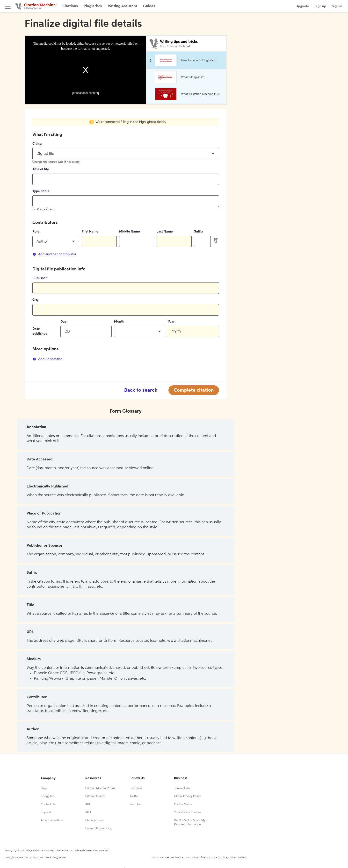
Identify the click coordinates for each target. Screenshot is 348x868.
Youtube (135, 804)
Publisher (40, 278)
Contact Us (48, 804)
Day (64, 322)
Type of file (41, 191)
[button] (126, 154)
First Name (90, 232)
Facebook (136, 788)
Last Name (165, 232)
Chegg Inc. (48, 796)
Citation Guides (95, 796)
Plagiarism (93, 6)
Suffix (199, 232)
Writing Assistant (123, 6)
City (36, 300)
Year (171, 322)
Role (36, 232)
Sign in (337, 6)
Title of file (41, 169)
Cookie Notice (183, 804)
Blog (44, 788)
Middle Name (130, 232)
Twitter (134, 796)
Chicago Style (94, 820)
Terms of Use (182, 788)
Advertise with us (52, 820)
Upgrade (302, 6)
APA (88, 804)
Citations (70, 6)
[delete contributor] (216, 240)
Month (119, 322)
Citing (37, 144)
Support (46, 812)
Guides (149, 6)
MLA (88, 812)
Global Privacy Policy (187, 796)
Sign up (320, 6)
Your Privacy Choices (188, 812)
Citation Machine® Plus (100, 788)
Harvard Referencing (99, 828)
